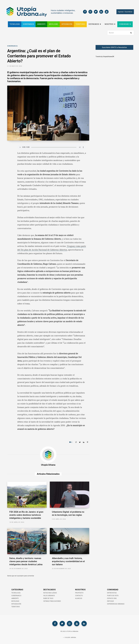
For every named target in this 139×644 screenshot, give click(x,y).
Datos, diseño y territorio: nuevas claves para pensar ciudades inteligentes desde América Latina (26, 561)
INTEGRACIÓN (67, 24)
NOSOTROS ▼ (110, 24)
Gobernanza (12, 46)
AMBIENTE (41, 24)
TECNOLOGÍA (15, 24)
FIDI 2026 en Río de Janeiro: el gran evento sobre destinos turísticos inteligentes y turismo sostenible (26, 515)
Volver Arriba (69, 637)
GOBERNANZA (28, 24)
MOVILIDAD (53, 24)
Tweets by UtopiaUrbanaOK (105, 57)
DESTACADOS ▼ (95, 24)
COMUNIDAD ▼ (125, 24)
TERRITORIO (80, 24)
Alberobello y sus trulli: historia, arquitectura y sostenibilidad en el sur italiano (68, 561)
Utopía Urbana (48, 465)
